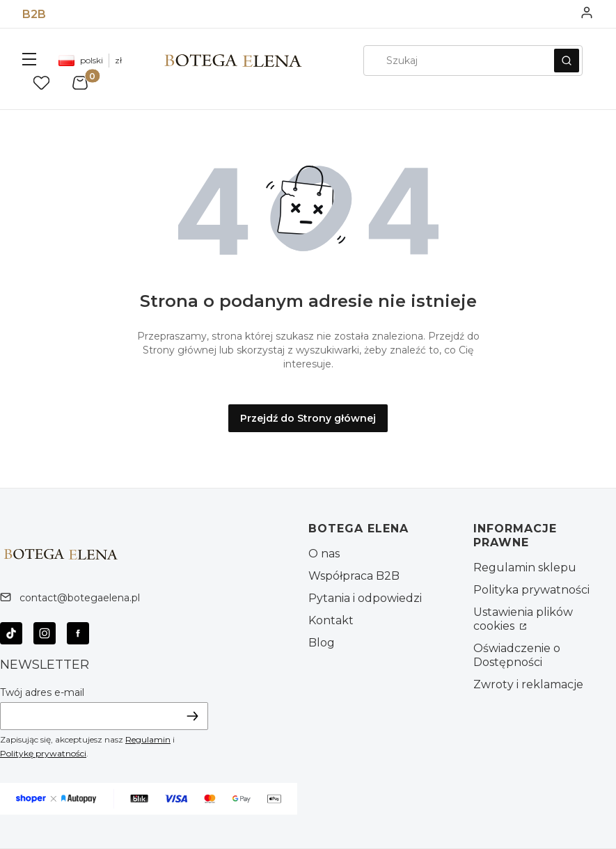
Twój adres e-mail (42, 692)
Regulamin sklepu (525, 568)
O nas (324, 554)
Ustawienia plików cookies (523, 619)
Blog (322, 643)
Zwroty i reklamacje (528, 684)
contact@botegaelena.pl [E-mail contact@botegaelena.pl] (80, 598)
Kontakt (331, 620)
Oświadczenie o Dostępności (517, 655)
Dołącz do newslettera (193, 716)
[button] (29, 61)
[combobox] (454, 61)
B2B (34, 14)
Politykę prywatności (43, 753)
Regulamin (148, 739)
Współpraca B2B (354, 576)
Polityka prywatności (531, 590)
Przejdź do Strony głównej (308, 418)
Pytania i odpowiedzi (365, 598)
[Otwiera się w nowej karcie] (11, 633)
